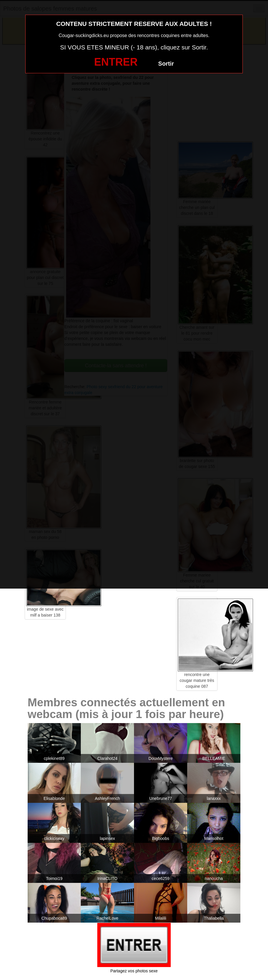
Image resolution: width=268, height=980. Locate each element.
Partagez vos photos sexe (134, 971)
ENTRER (116, 62)
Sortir (166, 64)
